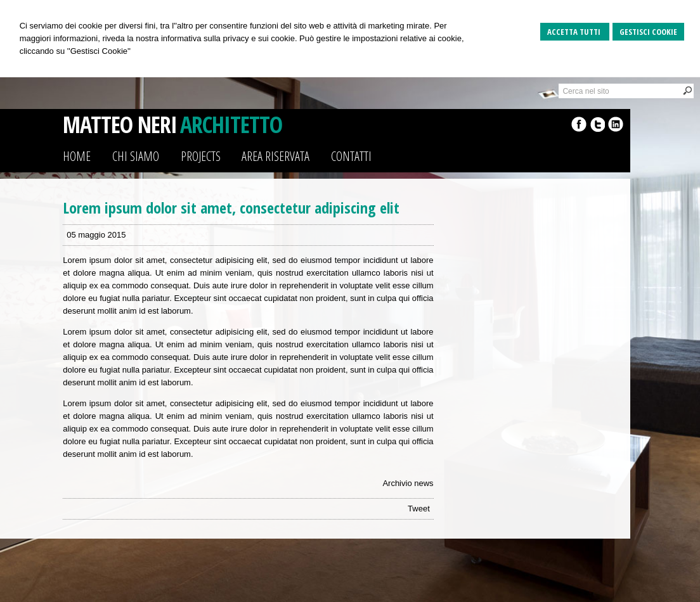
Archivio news (408, 483)
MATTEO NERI (120, 125)
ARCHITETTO (231, 125)
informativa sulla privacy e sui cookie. (229, 38)
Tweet (419, 509)
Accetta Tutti (575, 32)
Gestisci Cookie (648, 32)
